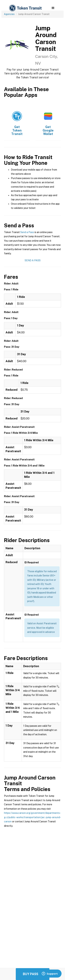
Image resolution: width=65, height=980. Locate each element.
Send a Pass (27, 232)
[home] (25, 8)
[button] (53, 8)
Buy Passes (33, 974)
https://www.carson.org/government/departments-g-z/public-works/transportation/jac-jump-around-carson (32, 817)
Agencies (9, 14)
